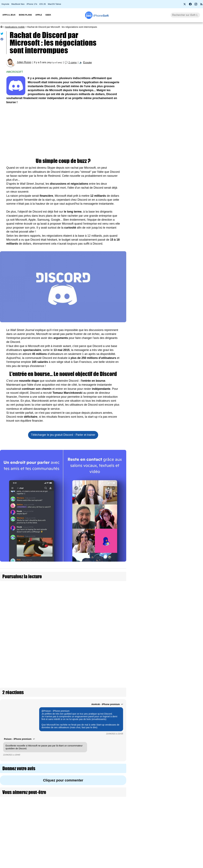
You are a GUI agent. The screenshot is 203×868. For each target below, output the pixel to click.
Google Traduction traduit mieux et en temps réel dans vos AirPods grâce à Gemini (185, 429)
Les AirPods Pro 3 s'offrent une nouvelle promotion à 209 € (171, 179)
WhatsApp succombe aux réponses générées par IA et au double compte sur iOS (185, 481)
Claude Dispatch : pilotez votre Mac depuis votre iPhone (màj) (183, 616)
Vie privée (33, 860)
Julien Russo (24, 62)
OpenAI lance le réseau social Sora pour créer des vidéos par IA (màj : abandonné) (185, 590)
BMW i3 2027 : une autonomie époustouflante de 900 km (166, 99)
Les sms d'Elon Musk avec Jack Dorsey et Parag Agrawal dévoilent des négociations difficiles (99, 589)
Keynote (5, 4)
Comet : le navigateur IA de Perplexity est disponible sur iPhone (185, 711)
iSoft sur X (133, 854)
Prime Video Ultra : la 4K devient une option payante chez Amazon (169, 167)
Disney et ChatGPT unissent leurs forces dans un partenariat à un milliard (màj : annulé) (184, 563)
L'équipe (33, 854)
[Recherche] (185, 15)
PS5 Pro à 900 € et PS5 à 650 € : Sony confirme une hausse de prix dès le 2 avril (171, 153)
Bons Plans (25, 15)
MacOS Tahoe (54, 4)
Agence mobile (136, 842)
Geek (48, 15)
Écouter (88, 63)
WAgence (133, 848)
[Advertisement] (63, 131)
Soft (101, 16)
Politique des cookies (39, 866)
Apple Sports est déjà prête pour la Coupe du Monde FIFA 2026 (185, 325)
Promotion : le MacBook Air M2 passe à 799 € (171, 62)
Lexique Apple (85, 860)
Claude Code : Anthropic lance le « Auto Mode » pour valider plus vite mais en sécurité (185, 536)
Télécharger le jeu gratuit (63, 435)
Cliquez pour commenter (63, 726)
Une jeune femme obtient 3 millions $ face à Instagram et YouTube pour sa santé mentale (185, 508)
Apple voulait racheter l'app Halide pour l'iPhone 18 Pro (184, 661)
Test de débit (85, 854)
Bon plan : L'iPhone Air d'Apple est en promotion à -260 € (170, 139)
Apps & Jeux (9, 15)
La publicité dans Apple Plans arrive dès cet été (185, 639)
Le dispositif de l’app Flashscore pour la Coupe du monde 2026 (185, 280)
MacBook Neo (18, 4)
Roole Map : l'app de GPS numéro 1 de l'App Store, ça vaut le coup (171, 87)
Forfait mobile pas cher (90, 848)
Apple (39, 15)
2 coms (73, 63)
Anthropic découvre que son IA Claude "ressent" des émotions (185, 303)
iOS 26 (43, 4)
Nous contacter (86, 842)
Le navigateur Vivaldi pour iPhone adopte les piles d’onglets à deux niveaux (185, 455)
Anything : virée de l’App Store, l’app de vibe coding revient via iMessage (185, 257)
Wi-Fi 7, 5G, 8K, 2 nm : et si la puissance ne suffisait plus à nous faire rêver (170, 125)
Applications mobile (15, 27)
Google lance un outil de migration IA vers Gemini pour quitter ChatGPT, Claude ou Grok (184, 402)
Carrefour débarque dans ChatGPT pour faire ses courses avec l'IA (185, 375)
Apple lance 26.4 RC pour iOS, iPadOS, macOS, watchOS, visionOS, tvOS (171, 112)
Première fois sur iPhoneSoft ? (44, 842)
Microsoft (15, 72)
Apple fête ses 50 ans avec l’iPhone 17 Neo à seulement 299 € (170, 74)
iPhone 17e (32, 4)
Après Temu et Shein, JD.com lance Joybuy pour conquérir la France (183, 737)
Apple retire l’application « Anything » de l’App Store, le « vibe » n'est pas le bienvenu (186, 349)
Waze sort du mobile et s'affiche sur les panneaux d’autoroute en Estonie (185, 685)
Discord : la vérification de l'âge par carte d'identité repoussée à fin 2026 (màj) (100, 621)
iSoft (31, 848)
